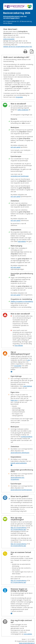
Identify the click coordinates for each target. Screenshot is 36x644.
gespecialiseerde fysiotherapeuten (21, 490)
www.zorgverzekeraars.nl (27, 643)
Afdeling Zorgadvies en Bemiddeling (22, 301)
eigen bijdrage (28, 386)
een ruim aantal (16, 147)
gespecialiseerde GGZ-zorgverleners (18, 478)
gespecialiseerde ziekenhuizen (20, 453)
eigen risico (14, 400)
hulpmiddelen (22, 241)
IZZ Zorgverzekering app (18, 529)
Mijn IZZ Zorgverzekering (18, 528)
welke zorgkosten (23, 110)
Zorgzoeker (19, 97)
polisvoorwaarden (9, 39)
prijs (29, 360)
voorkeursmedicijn (27, 437)
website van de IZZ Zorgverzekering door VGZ (18, 47)
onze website (19, 345)
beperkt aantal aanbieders (19, 463)
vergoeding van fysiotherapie (20, 176)
